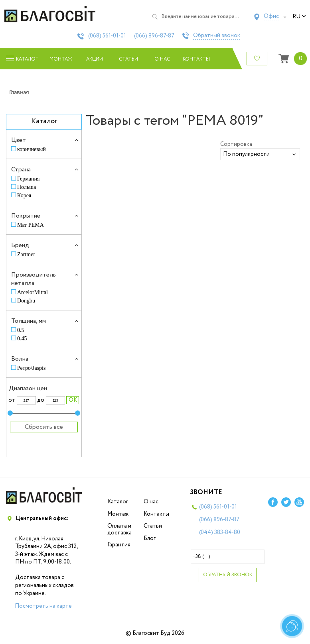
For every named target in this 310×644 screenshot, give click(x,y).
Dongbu (26, 301)
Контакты (196, 59)
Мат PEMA (31, 225)
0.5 (21, 330)
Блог (150, 538)
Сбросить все (44, 427)
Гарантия (119, 545)
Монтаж (61, 59)
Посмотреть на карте (43, 606)
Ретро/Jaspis (31, 368)
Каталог (118, 502)
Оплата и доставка (119, 529)
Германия (28, 179)
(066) (154, 36)
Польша (27, 187)
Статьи (128, 59)
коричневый (32, 149)
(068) (107, 36)
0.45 (22, 339)
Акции (95, 59)
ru (299, 17)
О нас (162, 59)
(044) (220, 532)
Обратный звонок (217, 36)
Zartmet (26, 254)
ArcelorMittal (33, 292)
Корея (24, 195)
